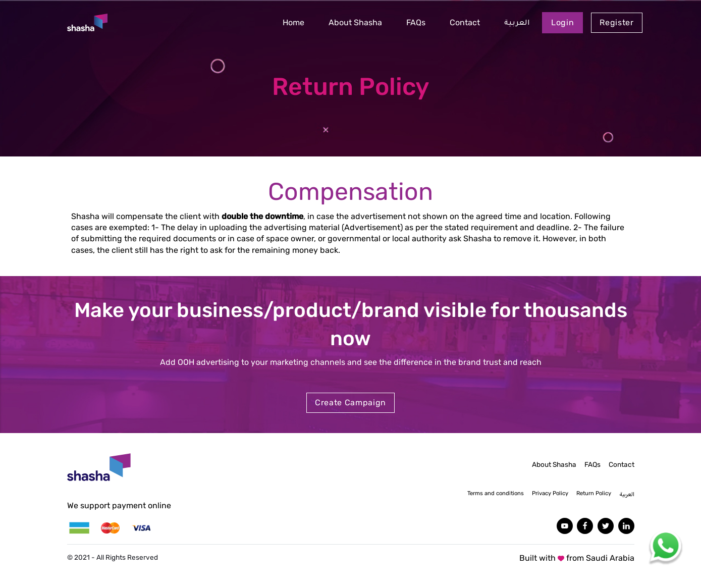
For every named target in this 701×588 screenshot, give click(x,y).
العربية (517, 24)
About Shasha (355, 22)
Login (562, 22)
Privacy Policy (550, 493)
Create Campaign (350, 403)
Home (293, 22)
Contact (465, 22)
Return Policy (594, 493)
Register (616, 22)
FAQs (416, 22)
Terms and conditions (496, 493)
